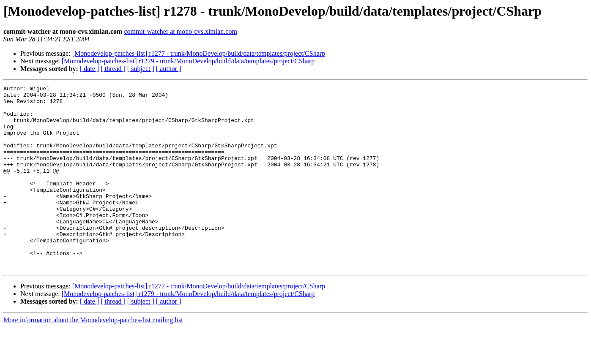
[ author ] (169, 69)
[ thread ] (113, 69)
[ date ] (89, 69)
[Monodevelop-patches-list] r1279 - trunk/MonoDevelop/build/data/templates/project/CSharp (188, 61)
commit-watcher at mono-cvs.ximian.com (180, 31)
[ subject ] (141, 69)
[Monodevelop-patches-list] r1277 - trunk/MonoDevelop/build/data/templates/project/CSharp (199, 53)
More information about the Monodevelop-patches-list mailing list (93, 357)
